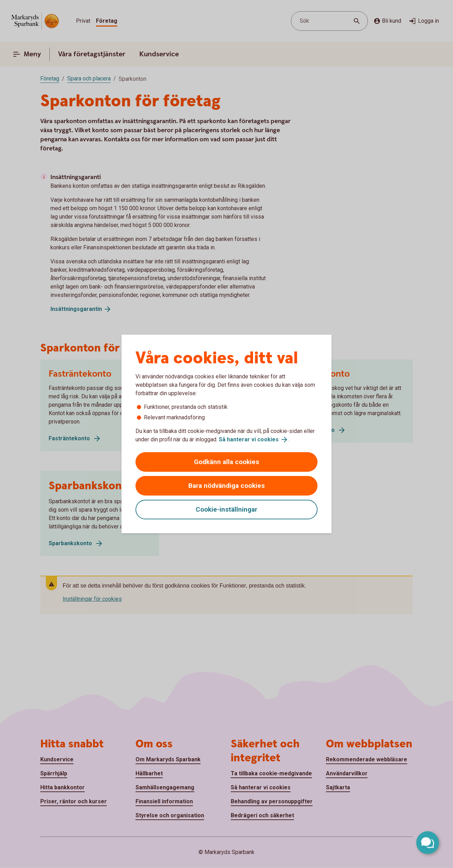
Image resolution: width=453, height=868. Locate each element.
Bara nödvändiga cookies (226, 486)
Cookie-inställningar (226, 509)
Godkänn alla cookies (226, 462)
